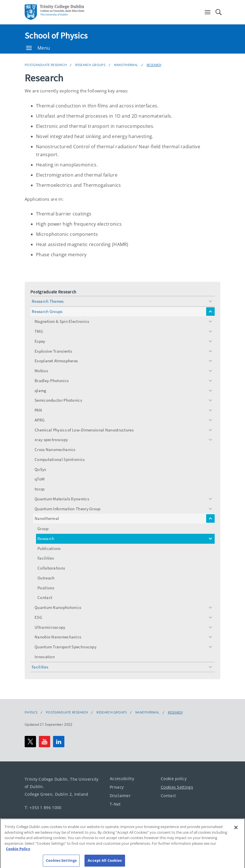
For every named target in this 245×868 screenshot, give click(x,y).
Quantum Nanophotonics (58, 607)
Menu (38, 48)
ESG (38, 617)
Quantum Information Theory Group (68, 509)
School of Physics (56, 35)
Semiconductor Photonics (58, 400)
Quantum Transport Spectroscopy (66, 647)
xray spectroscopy (51, 440)
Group (43, 529)
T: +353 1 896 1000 (43, 807)
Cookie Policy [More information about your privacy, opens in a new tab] (18, 854)
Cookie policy (174, 779)
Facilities (46, 558)
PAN (38, 410)
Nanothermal (126, 65)
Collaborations (51, 568)
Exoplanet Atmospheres (56, 361)
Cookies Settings (177, 787)
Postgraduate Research (46, 65)
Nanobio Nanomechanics (58, 637)
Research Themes (48, 301)
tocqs (40, 489)
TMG (39, 331)
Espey (40, 341)
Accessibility (122, 779)
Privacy (117, 787)
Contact (45, 597)
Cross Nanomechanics (55, 449)
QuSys (40, 469)
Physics (31, 712)
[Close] (236, 833)
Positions (46, 588)
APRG (40, 420)
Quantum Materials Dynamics (62, 499)
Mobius (41, 371)
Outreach (46, 578)
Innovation (45, 657)
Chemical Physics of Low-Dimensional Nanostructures (84, 430)
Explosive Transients (53, 351)
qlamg (41, 390)
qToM (40, 479)
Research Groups (90, 65)
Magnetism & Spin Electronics (62, 321)
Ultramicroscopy (50, 627)
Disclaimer (120, 796)
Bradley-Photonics (52, 381)
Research (154, 65)
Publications (49, 548)
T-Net (115, 804)
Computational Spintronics (60, 459)
